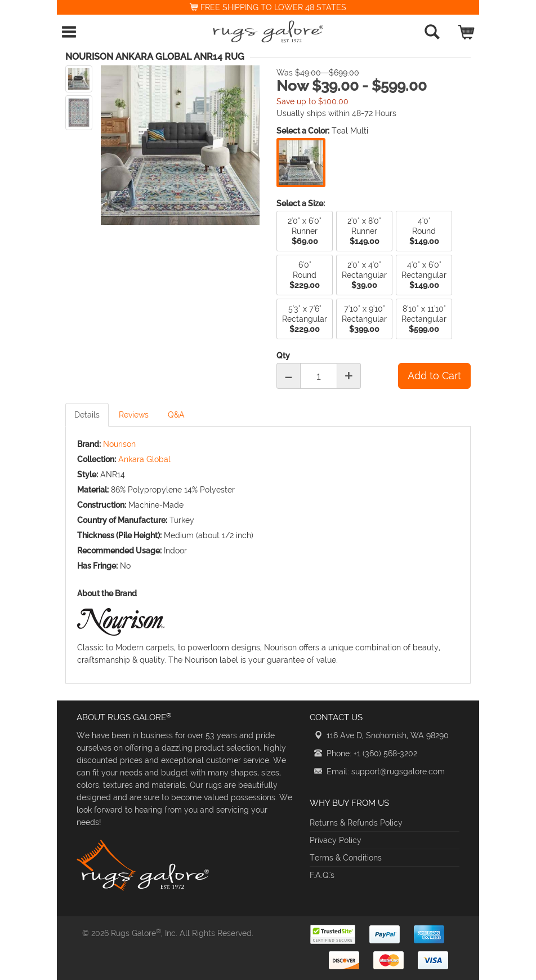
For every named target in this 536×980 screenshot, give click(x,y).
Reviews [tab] (134, 415)
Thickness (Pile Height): (119, 535)
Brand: (89, 444)
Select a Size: (301, 203)
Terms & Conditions (346, 858)
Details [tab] (87, 415)
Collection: (97, 459)
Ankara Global (144, 459)
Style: (88, 475)
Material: (93, 490)
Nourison (119, 444)
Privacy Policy (336, 840)
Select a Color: (303, 131)
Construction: (102, 505)
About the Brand (107, 593)
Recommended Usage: (119, 551)
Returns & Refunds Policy (356, 823)
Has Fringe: (97, 566)
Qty (283, 356)
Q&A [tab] (176, 415)
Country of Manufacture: (122, 520)
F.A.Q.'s (322, 875)
